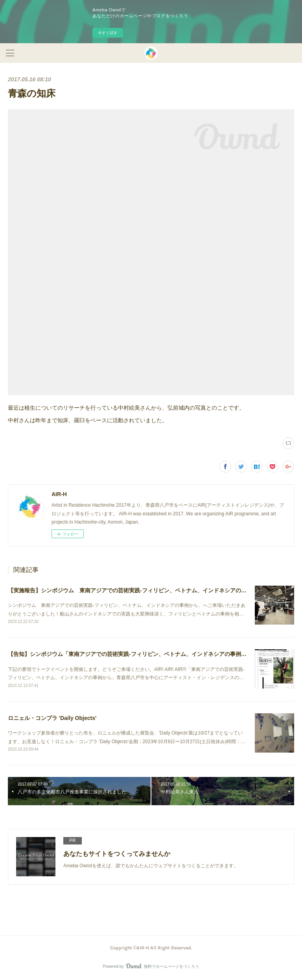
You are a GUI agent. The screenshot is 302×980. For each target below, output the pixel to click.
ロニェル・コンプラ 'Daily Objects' (52, 718)
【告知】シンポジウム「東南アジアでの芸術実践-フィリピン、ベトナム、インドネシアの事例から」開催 (138, 654)
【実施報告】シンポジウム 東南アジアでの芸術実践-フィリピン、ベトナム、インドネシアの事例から (135, 590)
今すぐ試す (108, 33)
